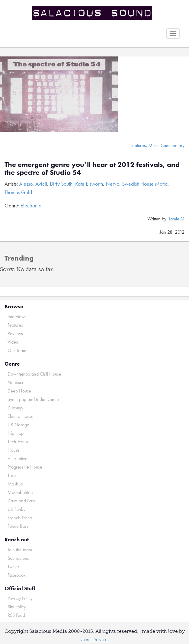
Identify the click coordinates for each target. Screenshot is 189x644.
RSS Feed (16, 615)
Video (13, 342)
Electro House (21, 416)
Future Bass (18, 526)
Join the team (20, 550)
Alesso (26, 184)
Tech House (19, 442)
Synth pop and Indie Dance (33, 399)
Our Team (17, 350)
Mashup (15, 484)
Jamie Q (177, 219)
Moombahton (20, 492)
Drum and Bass (22, 501)
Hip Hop (16, 433)
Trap (12, 475)
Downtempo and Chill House (34, 374)
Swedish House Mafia (145, 184)
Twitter (13, 567)
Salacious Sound (92, 13)
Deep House (19, 391)
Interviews (17, 317)
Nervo (112, 184)
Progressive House (25, 467)
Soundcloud (18, 558)
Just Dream (94, 640)
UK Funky (16, 509)
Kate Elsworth (89, 184)
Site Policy (17, 607)
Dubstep (15, 408)
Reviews (15, 333)
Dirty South (61, 184)
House (14, 450)
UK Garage (18, 425)
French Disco (20, 518)
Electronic (31, 205)
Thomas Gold (18, 192)
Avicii (41, 184)
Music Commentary (166, 145)
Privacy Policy (20, 598)
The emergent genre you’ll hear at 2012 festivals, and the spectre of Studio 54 (92, 168)
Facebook (17, 575)
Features (138, 145)
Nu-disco (16, 382)
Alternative (18, 458)
